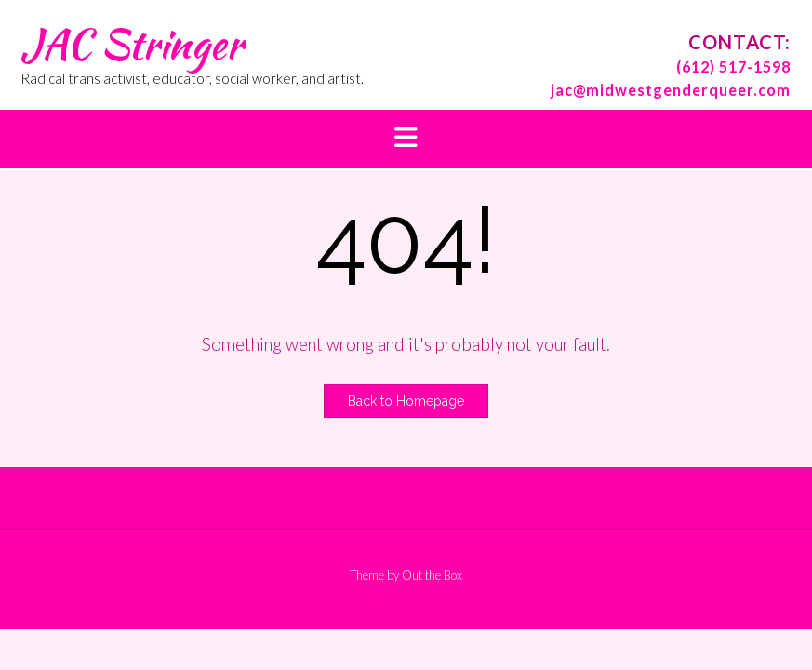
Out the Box (432, 575)
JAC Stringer (132, 44)
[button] (406, 139)
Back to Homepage (406, 401)
